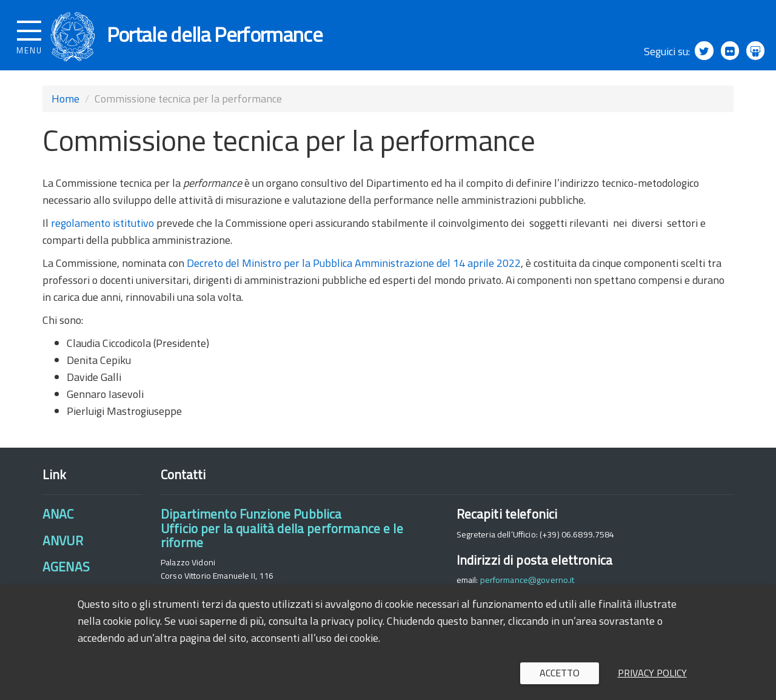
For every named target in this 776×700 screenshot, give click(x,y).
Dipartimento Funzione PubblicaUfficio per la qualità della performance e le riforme (282, 533)
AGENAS (66, 572)
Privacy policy (652, 673)
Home (65, 104)
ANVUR (63, 545)
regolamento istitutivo (102, 228)
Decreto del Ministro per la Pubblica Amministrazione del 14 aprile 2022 (353, 268)
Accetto (560, 673)
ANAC (58, 519)
